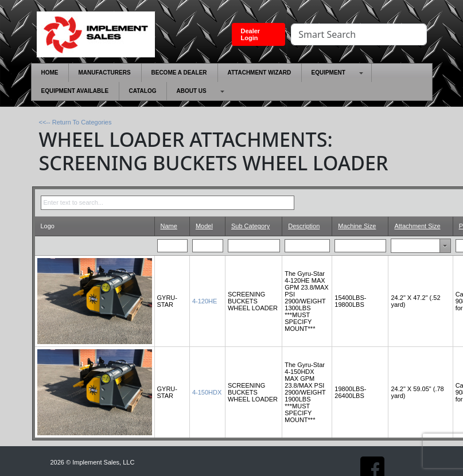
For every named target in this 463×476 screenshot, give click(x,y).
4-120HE (205, 301)
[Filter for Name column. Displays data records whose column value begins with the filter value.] (173, 245)
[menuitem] (50, 73)
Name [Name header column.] (169, 226)
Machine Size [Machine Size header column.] (357, 226)
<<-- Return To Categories (75, 122)
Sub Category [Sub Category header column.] (250, 226)
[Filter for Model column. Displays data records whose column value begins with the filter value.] (208, 245)
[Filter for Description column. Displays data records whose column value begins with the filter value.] (308, 245)
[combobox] (409, 245)
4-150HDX (207, 392)
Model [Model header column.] (204, 226)
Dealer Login (251, 34)
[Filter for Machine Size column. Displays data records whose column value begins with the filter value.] (361, 245)
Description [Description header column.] (304, 226)
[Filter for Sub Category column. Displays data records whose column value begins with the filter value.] (254, 245)
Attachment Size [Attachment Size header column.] (417, 226)
